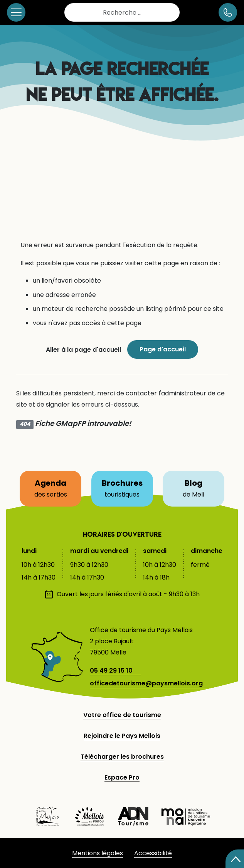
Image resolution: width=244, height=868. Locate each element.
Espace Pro (122, 777)
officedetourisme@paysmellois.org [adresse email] (146, 683)
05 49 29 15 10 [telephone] (111, 670)
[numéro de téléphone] (228, 12)
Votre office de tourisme (122, 715)
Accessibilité (153, 853)
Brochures (122, 485)
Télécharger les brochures (122, 757)
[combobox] (122, 12)
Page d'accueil (163, 349)
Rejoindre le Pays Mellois (122, 736)
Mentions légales (98, 853)
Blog (199, 485)
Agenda (55, 485)
